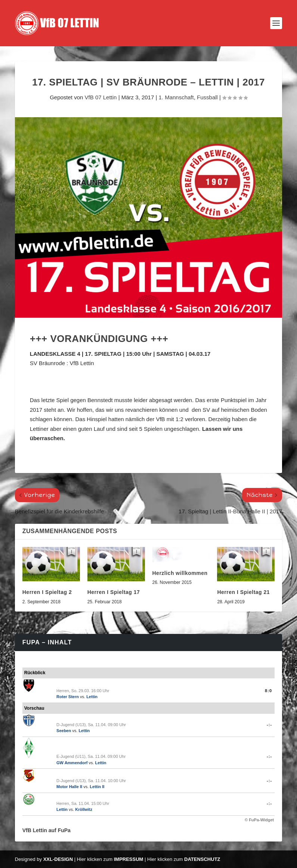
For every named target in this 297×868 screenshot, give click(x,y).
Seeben (64, 731)
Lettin (92, 697)
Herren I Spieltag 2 (47, 592)
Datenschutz (202, 859)
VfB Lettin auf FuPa (47, 830)
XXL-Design (58, 859)
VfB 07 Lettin (101, 97)
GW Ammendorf (72, 763)
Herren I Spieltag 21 (243, 592)
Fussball (207, 97)
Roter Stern (68, 697)
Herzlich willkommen (180, 573)
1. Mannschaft (176, 97)
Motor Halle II (69, 787)
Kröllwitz (84, 809)
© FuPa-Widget (259, 820)
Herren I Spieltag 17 (114, 592)
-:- (269, 725)
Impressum (129, 859)
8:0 (268, 691)
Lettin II (97, 787)
